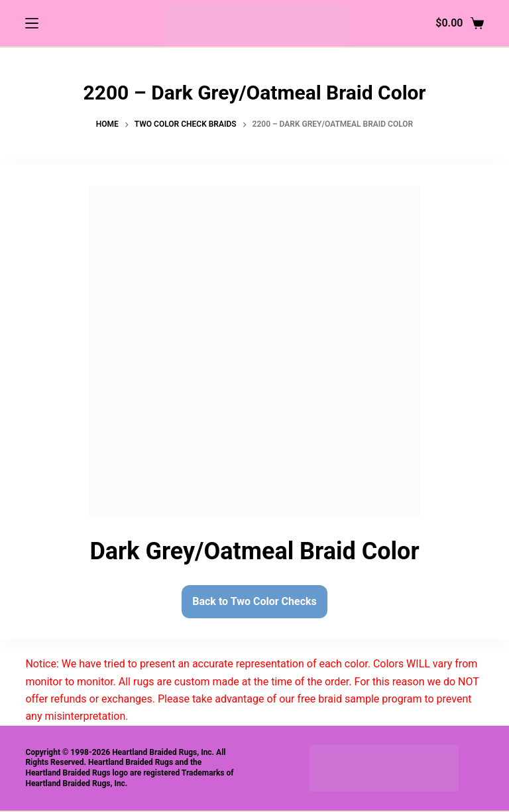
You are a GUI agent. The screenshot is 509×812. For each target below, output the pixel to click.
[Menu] (32, 23)
